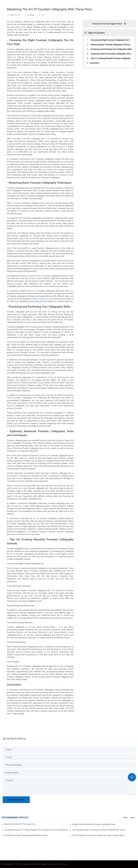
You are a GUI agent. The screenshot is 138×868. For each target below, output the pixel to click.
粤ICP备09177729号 (11, 864)
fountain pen (43, 299)
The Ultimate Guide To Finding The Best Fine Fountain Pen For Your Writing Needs (36, 830)
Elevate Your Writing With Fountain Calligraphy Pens (94, 824)
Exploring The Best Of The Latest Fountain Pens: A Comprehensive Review (19, 824)
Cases (132, 818)
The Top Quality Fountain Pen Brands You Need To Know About (98, 835)
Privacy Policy (62, 864)
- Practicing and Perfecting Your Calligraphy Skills (111, 49)
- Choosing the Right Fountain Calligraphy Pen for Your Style (111, 40)
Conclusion (94, 63)
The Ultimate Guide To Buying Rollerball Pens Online (26, 835)
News (125, 818)
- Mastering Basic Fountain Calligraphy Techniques (111, 45)
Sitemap (51, 864)
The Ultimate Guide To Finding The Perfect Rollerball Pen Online (99, 830)
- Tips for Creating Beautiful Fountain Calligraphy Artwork (111, 58)
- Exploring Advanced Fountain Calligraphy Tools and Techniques (111, 54)
